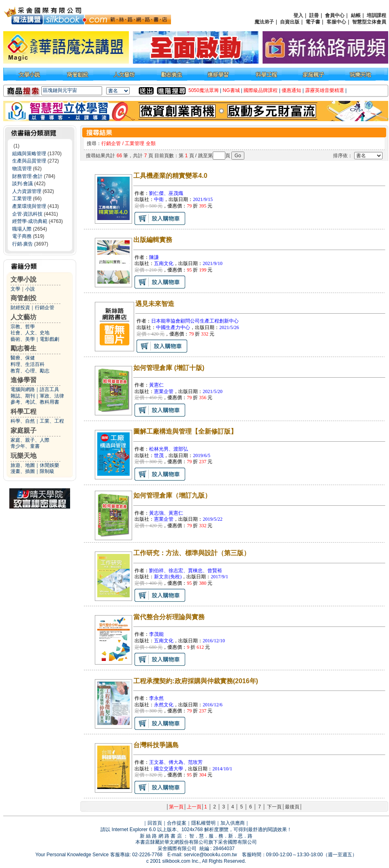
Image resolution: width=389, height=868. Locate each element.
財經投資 (20, 308)
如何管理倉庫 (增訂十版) (169, 368)
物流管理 (22, 169)
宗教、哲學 (23, 327)
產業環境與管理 (29, 206)
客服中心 (336, 22)
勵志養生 (24, 348)
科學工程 (24, 412)
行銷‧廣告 (22, 244)
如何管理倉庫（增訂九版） (172, 495)
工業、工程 (52, 421)
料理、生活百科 (28, 364)
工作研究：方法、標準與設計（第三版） (192, 553)
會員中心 (335, 15)
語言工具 (49, 389)
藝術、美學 (23, 339)
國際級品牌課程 (261, 90)
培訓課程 (376, 15)
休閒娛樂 (49, 465)
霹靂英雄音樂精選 (325, 90)
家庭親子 (24, 431)
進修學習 (24, 380)
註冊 (314, 15)
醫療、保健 (23, 358)
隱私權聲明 (203, 823)
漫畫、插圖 (23, 471)
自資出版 (290, 22)
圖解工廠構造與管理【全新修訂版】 (185, 431)
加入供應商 (233, 823)
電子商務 (22, 236)
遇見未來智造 (155, 304)
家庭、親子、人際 (30, 440)
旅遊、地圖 (23, 465)
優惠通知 (291, 90)
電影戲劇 (49, 339)
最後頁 (292, 807)
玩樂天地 (24, 456)
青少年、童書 (25, 446)
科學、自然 (23, 421)
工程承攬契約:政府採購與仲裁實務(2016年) (196, 681)
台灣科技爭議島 (156, 745)
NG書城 (231, 90)
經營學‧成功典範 (30, 221)
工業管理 (22, 199)
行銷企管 (45, 308)
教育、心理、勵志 (30, 371)
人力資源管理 (27, 191)
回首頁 (155, 823)
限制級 (47, 471)
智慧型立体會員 (369, 22)
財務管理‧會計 (27, 176)
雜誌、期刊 (23, 396)
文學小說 (24, 279)
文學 (15, 289)
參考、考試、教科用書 (35, 402)
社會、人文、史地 (30, 333)
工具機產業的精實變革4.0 (170, 176)
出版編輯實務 (153, 240)
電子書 (313, 22)
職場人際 (22, 229)
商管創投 (24, 298)
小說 (30, 289)
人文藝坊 (24, 317)
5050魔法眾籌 (204, 90)
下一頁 (274, 807)
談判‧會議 (22, 184)
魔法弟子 (264, 22)
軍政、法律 (52, 396)
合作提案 (177, 823)
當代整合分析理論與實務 (169, 617)
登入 (298, 15)
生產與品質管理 (29, 161)
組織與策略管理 (29, 154)
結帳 (356, 15)
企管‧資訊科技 (27, 214)
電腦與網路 (23, 389)
